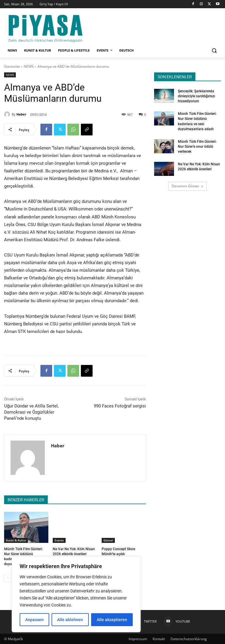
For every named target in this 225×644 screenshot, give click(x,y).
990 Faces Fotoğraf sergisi (120, 406)
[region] (76, 594)
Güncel (108, 540)
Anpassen (34, 620)
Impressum (138, 639)
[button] (214, 51)
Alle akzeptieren (112, 620)
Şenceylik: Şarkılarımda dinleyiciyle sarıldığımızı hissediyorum (196, 96)
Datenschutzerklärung (189, 639)
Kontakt (159, 639)
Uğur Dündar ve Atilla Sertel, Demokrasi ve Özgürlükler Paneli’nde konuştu (31, 412)
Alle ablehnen (70, 620)
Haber (21, 114)
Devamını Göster (187, 185)
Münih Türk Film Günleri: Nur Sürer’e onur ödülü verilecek (197, 146)
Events (59, 540)
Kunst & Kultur (16, 540)
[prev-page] (8, 578)
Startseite (12, 66)
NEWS (29, 66)
